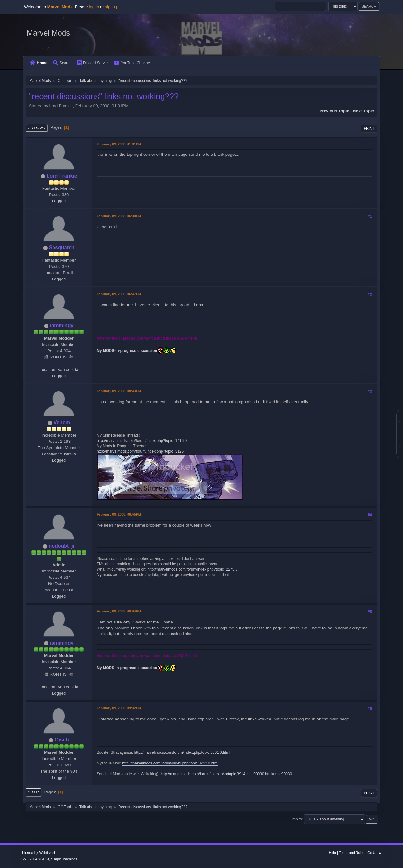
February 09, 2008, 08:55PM (119, 514)
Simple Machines (64, 859)
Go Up (33, 792)
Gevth (62, 740)
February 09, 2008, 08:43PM (119, 391)
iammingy (62, 326)
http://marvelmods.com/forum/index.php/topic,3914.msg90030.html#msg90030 (226, 774)
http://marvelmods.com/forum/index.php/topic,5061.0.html (182, 752)
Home (38, 63)
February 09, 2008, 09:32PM (119, 708)
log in (94, 7)
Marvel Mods (48, 33)
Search (62, 63)
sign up (112, 7)
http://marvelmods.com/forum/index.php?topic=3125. (141, 451)
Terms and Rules (352, 853)
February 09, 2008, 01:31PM (119, 144)
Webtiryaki (47, 853)
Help (332, 853)
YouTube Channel (132, 63)
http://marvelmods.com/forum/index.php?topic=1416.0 (142, 441)
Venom (62, 423)
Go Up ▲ (375, 853)
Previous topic (334, 111)
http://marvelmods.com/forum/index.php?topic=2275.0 (192, 569)
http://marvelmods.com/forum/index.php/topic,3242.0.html (170, 763)
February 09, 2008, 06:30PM (119, 216)
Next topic (363, 111)
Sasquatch (62, 248)
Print (369, 128)
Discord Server (93, 63)
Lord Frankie (62, 176)
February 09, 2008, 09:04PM (119, 611)
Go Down (37, 128)
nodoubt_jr (62, 546)
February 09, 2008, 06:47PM (119, 294)
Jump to (295, 819)
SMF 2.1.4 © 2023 (35, 859)
